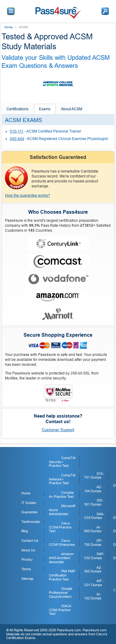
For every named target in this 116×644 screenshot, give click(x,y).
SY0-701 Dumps (94, 476)
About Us (28, 550)
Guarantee (29, 512)
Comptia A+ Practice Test (61, 495)
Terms (26, 569)
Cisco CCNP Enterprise (62, 543)
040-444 (17, 139)
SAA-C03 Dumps (94, 516)
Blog (25, 531)
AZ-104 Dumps (93, 489)
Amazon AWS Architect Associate (61, 558)
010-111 (17, 131)
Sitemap (27, 579)
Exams (45, 109)
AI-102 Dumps (93, 596)
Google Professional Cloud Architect (60, 592)
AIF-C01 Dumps (94, 583)
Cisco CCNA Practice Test (60, 527)
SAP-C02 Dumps (94, 556)
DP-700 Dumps (93, 543)
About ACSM (72, 109)
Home (9, 27)
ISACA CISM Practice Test (60, 610)
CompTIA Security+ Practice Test (62, 462)
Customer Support (58, 430)
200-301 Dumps (94, 502)
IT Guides (29, 503)
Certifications (17, 109)
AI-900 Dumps (93, 529)
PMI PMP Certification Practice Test (62, 575)
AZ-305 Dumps (93, 570)
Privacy (27, 559)
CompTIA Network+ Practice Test (62, 479)
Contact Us (30, 541)
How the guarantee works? (28, 195)
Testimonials (31, 522)
